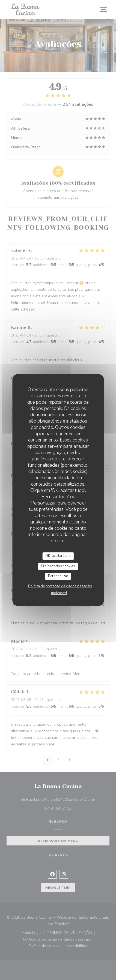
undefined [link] (59, 593)
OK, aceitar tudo (58, 556)
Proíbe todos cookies (58, 566)
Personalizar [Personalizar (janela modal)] (58, 576)
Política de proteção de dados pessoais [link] (60, 586)
